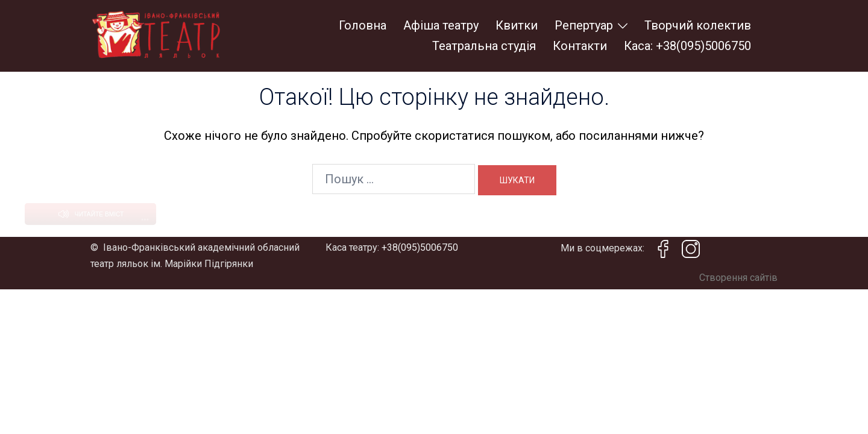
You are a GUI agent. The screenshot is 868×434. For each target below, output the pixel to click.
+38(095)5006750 (420, 214)
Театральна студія (484, 46)
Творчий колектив (698, 25)
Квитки (517, 25)
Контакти (580, 46)
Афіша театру (441, 25)
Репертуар (584, 25)
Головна (363, 25)
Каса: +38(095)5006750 (687, 46)
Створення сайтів (738, 244)
